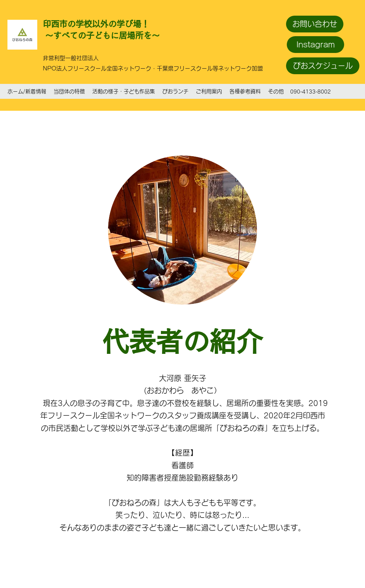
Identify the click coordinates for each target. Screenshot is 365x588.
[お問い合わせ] (315, 24)
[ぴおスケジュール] (323, 66)
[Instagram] (315, 45)
